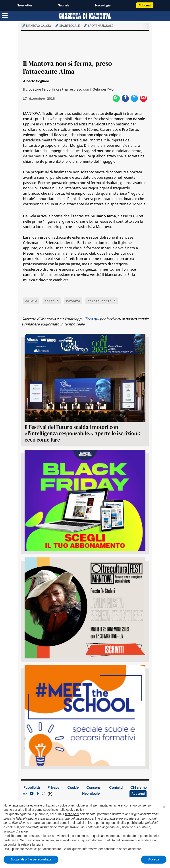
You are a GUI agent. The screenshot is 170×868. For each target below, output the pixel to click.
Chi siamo (138, 788)
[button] (164, 807)
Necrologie (103, 5)
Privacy (54, 788)
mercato (73, 301)
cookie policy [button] (75, 810)
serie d (52, 301)
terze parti (72, 814)
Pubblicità (32, 788)
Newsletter (24, 5)
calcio (31, 301)
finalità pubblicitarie (130, 823)
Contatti (116, 788)
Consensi (94, 788)
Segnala (64, 5)
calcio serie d (102, 301)
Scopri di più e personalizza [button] (31, 859)
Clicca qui (91, 319)
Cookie (73, 788)
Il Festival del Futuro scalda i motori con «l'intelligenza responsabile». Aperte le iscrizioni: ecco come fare (82, 433)
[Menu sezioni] (5, 16)
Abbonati (145, 5)
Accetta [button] (154, 859)
